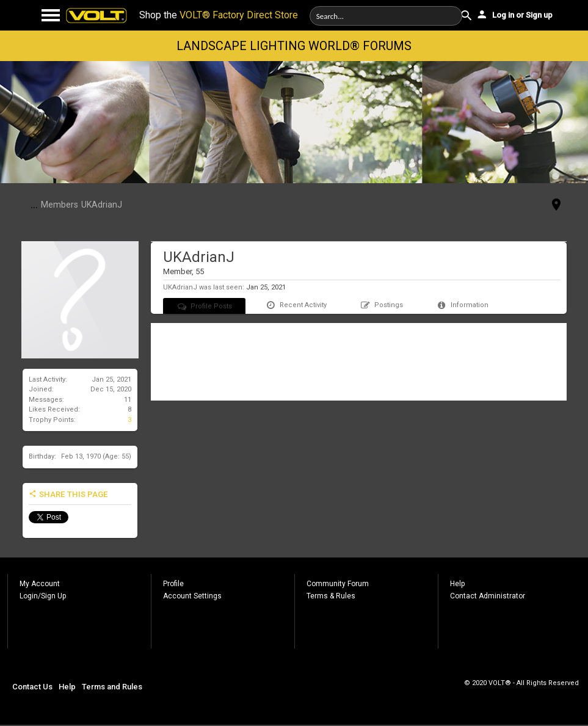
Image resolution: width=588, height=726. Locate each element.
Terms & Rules (331, 596)
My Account (40, 584)
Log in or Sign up (514, 14)
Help (457, 584)
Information (462, 305)
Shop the (219, 15)
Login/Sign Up (43, 596)
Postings (381, 305)
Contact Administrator (488, 596)
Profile (173, 584)
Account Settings (192, 596)
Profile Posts (205, 306)
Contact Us (32, 687)
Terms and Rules (112, 687)
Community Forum (338, 584)
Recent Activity (296, 305)
